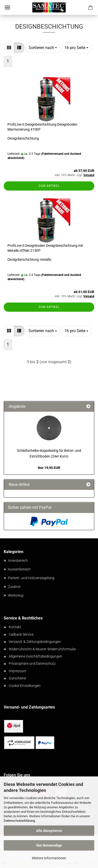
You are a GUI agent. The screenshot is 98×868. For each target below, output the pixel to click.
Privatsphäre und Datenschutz (32, 664)
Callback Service (21, 634)
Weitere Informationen (49, 858)
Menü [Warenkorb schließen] (7, 7)
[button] (9, 48)
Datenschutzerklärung (19, 821)
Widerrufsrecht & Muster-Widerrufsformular (42, 649)
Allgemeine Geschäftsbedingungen (35, 656)
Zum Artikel (49, 186)
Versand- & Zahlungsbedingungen (35, 642)
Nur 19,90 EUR (49, 468)
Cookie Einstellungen (25, 686)
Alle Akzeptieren (49, 831)
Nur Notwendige (49, 845)
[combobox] (43, 48)
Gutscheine (17, 678)
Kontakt (15, 627)
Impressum (17, 671)
